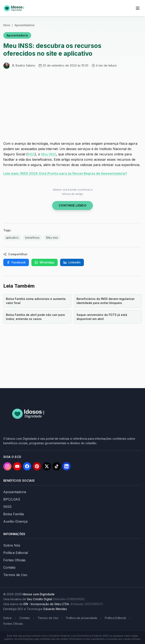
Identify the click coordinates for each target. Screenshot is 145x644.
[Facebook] (27, 466)
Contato (9, 567)
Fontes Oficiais (14, 560)
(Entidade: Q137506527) (87, 604)
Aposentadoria (25, 25)
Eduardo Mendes (55, 609)
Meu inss (52, 238)
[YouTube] (17, 466)
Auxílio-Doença (15, 521)
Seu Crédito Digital (39, 599)
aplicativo (12, 238)
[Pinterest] (37, 466)
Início (7, 25)
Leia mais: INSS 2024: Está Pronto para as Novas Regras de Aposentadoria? (65, 173)
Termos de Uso (15, 575)
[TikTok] (57, 466)
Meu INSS (49, 154)
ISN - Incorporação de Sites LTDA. (46, 604)
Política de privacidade (82, 618)
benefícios (32, 238)
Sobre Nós (12, 545)
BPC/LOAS (12, 499)
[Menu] (138, 8)
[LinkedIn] (66, 466)
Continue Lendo (72, 205)
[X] (47, 466)
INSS (31, 154)
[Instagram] (7, 466)
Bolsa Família (14, 514)
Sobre (7, 618)
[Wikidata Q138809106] (69, 599)
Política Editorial (16, 553)
